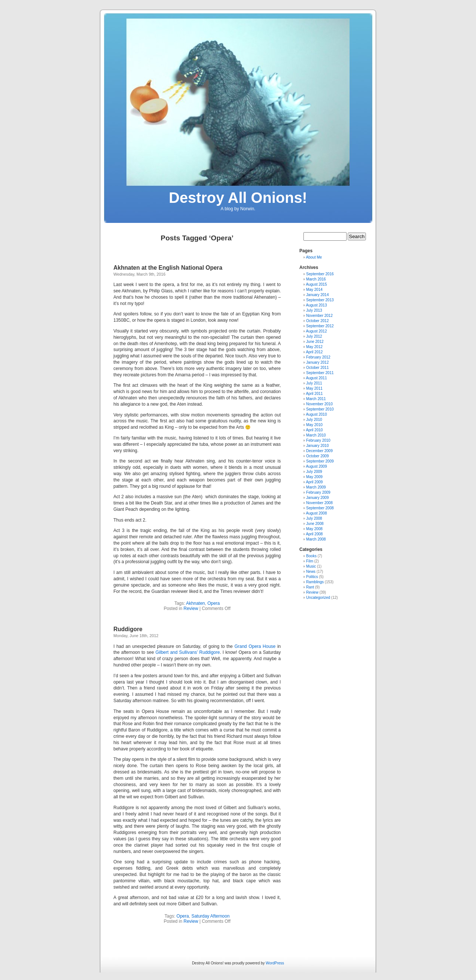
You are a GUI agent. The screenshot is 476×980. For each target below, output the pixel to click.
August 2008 (316, 513)
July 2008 (314, 518)
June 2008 (315, 524)
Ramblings (315, 582)
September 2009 (320, 461)
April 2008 (314, 534)
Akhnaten (195, 603)
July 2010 (314, 420)
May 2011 (314, 388)
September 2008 (320, 508)
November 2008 (319, 503)
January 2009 (317, 498)
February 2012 (318, 357)
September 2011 (320, 373)
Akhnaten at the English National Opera (168, 268)
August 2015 (316, 284)
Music (311, 566)
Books (311, 556)
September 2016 (320, 274)
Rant (310, 587)
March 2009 (316, 487)
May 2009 (314, 477)
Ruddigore (128, 629)
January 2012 (317, 362)
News (311, 572)
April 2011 (314, 394)
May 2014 (314, 290)
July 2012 (314, 336)
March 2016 (316, 279)
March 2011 (316, 399)
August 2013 (316, 305)
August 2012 (316, 331)
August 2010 (316, 414)
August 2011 (316, 378)
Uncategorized (318, 598)
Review (191, 609)
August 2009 (316, 466)
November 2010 (319, 404)
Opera (214, 603)
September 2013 (320, 300)
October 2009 (317, 456)
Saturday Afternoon (211, 916)
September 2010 (320, 409)
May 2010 (314, 425)
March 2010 (316, 435)
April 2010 (314, 430)
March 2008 (316, 539)
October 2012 (317, 321)
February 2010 (318, 440)
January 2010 (317, 446)
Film (310, 561)
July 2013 (314, 310)
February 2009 (318, 492)
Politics (312, 577)
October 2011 (317, 368)
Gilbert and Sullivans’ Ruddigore (188, 652)
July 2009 (314, 472)
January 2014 (317, 295)
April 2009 (314, 482)
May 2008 (314, 529)
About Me (314, 257)
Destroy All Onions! (238, 198)
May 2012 (314, 347)
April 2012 (314, 352)
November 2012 (319, 316)
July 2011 (314, 383)
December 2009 (319, 451)
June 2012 (315, 342)
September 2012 (320, 326)
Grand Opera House (256, 646)
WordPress (275, 963)
